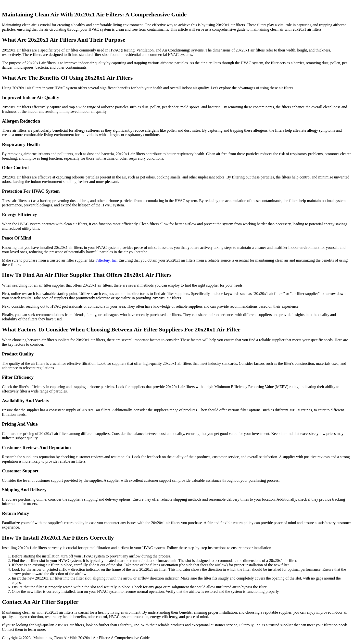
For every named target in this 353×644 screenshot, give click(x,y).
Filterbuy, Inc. (107, 260)
